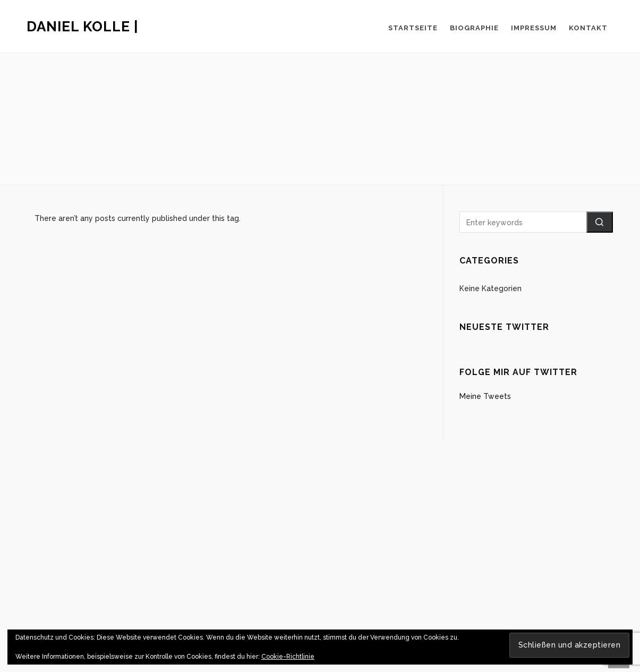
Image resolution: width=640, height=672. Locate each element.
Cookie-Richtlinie (288, 657)
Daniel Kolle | (83, 27)
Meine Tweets (485, 396)
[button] (600, 222)
